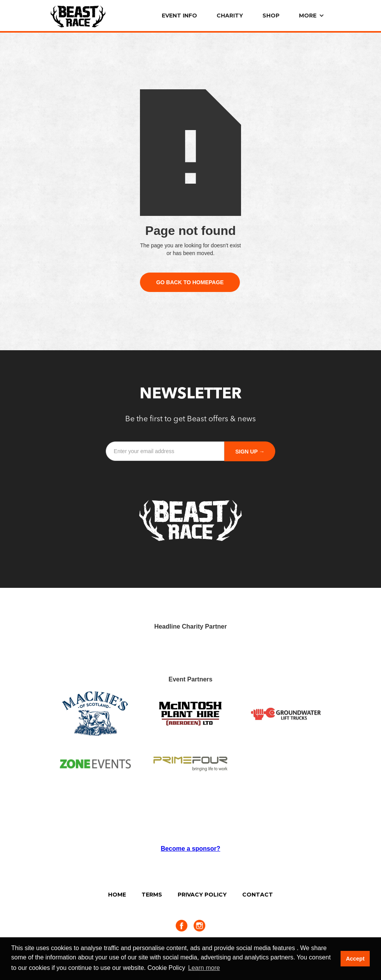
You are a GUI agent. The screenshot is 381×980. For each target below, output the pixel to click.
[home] (78, 15)
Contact (258, 895)
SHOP (271, 16)
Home (117, 895)
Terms (152, 895)
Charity (230, 16)
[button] (311, 16)
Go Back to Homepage (190, 282)
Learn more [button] (204, 968)
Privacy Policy (202, 895)
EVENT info (179, 16)
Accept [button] (355, 959)
